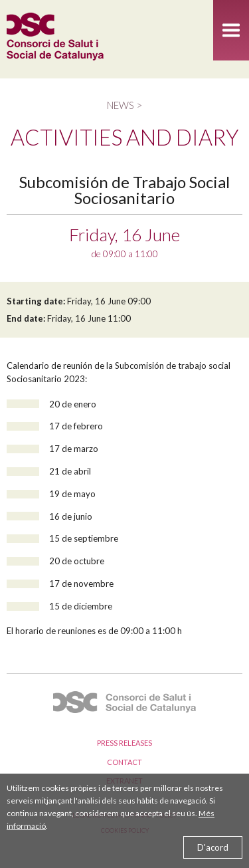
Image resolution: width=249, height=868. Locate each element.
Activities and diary (125, 137)
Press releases (124, 743)
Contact (124, 762)
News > (124, 105)
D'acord (213, 847)
